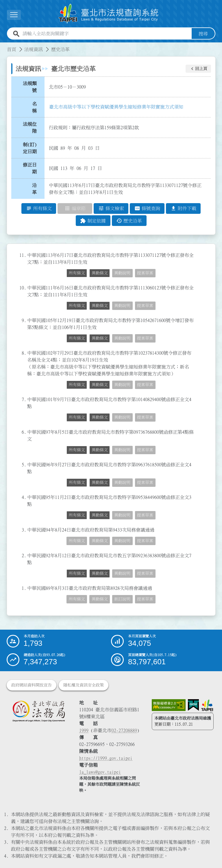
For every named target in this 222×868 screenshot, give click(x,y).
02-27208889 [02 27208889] (124, 730)
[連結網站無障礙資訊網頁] (169, 705)
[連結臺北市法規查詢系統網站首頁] (109, 14)
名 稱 (36, 107)
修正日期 (30, 169)
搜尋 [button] (203, 34)
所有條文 (77, 273)
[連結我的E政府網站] (193, 705)
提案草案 (145, 273)
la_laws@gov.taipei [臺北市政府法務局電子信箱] (100, 772)
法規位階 (30, 128)
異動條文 (100, 273)
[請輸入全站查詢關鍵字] (106, 34)
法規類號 (30, 87)
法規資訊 (34, 49)
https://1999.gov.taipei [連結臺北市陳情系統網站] (106, 758)
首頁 (12, 49)
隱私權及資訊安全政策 (84, 685)
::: (3, 46)
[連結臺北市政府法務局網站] (39, 711)
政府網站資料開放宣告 (32, 685)
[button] (14, 15)
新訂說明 (122, 599)
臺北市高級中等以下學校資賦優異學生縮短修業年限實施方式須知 (116, 107)
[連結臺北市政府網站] (207, 706)
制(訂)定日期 (30, 148)
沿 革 (36, 189)
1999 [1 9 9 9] (84, 730)
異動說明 (122, 273)
